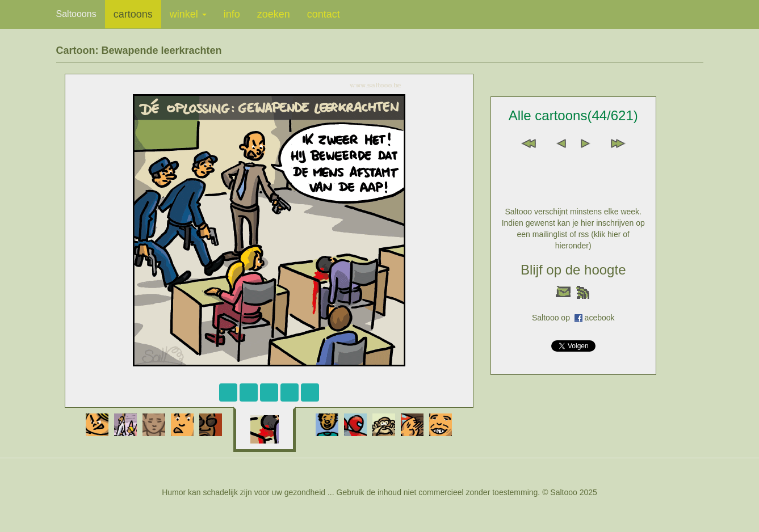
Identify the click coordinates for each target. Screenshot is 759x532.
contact (324, 14)
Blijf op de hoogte (573, 270)
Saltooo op (553, 318)
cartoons (133, 14)
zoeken (274, 14)
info (232, 14)
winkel (188, 14)
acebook (600, 318)
